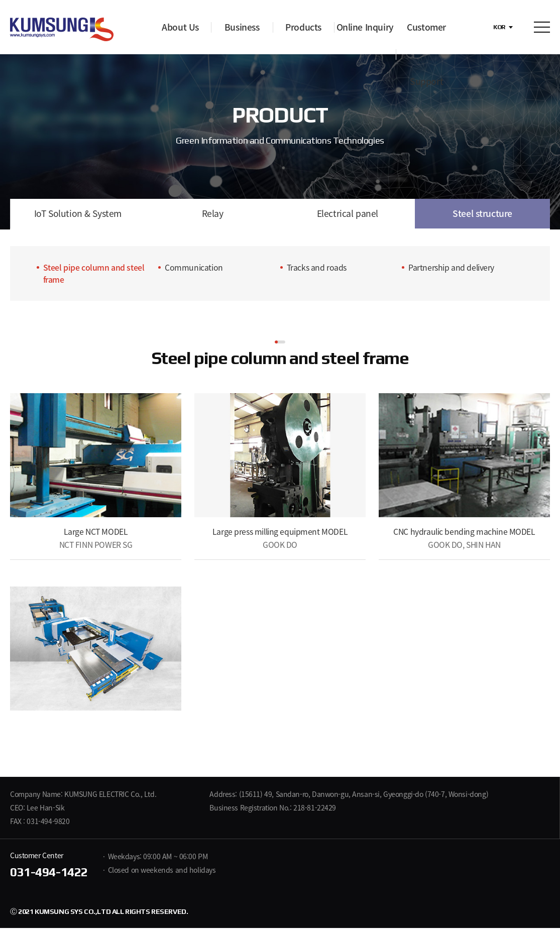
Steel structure (482, 214)
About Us (180, 27)
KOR (499, 27)
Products (303, 27)
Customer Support (426, 54)
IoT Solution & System (77, 214)
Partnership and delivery (451, 268)
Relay (212, 214)
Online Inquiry (365, 27)
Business (242, 27)
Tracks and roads (317, 268)
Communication (194, 268)
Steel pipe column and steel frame (94, 274)
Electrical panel (347, 214)
